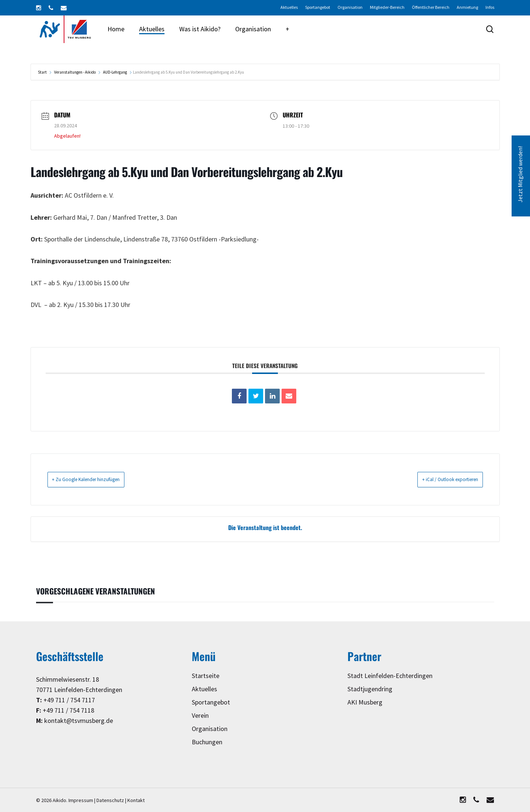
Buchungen (207, 742)
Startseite (206, 676)
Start (43, 72)
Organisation (210, 729)
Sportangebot (211, 702)
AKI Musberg (365, 702)
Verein (200, 716)
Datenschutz (110, 800)
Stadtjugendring (370, 689)
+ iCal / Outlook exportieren (441, 479)
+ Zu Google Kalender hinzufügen (97, 479)
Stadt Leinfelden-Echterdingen (390, 676)
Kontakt (136, 800)
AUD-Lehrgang (115, 72)
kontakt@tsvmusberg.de (79, 721)
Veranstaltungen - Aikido (75, 72)
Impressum (81, 800)
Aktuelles (204, 689)
